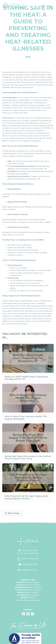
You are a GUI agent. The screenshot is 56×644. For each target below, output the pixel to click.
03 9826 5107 (33, 559)
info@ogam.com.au (30, 570)
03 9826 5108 (32, 564)
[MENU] (47, 6)
